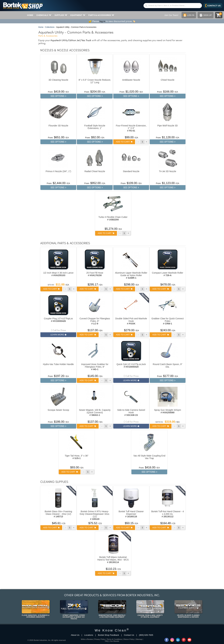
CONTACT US (213, 6)
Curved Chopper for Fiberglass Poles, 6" (95, 321)
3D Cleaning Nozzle (58, 80)
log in (102, 21)
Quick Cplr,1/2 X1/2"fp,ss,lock (131, 366)
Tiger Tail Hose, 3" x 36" (77, 457)
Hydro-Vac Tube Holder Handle (58, 364)
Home (41, 27)
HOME (30, 15)
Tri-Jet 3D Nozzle (168, 171)
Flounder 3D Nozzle (58, 126)
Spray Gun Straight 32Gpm (168, 411)
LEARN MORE (58, 335)
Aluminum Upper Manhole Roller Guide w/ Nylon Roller (131, 275)
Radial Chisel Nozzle (95, 171)
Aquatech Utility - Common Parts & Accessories (76, 27)
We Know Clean (112, 630)
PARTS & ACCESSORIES (101, 15)
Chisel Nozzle (168, 80)
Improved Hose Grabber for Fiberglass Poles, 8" (95, 367)
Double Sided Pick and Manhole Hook (131, 321)
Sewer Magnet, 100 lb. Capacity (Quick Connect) (95, 413)
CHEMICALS (44, 15)
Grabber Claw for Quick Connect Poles (168, 321)
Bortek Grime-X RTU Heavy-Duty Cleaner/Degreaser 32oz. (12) (95, 515)
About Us (75, 635)
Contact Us (129, 635)
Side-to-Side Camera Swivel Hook (131, 413)
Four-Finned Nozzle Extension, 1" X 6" (131, 128)
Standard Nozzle (131, 171)
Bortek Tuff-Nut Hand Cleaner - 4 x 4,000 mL (168, 514)
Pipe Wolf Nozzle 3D (168, 126)
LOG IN (189, 15)
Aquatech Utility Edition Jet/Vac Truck (71, 40)
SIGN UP (206, 15)
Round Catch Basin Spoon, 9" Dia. (168, 366)
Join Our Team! (171, 15)
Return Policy (129, 639)
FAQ (107, 641)
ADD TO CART (124, 142)
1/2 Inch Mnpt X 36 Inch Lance (58, 274)
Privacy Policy (100, 639)
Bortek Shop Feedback (108, 635)
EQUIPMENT (78, 15)
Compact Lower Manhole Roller (168, 274)
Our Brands (114, 641)
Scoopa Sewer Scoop (58, 410)
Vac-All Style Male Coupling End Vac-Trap (149, 457)
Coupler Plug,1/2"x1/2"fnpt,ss (58, 320)
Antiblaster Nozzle (131, 80)
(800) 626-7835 (146, 635)
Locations (89, 635)
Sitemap (139, 639)
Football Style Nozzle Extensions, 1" (95, 127)
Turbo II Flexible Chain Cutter (113, 218)
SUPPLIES (61, 15)
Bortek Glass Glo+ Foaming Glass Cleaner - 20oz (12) (58, 514)
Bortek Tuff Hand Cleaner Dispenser (131, 514)
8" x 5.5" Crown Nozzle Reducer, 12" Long (95, 81)
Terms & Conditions (114, 639)
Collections (50, 27)
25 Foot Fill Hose (95, 274)
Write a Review (87, 639)
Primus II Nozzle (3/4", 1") (58, 171)
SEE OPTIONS (58, 96)
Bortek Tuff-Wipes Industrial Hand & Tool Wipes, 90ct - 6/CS (113, 560)
